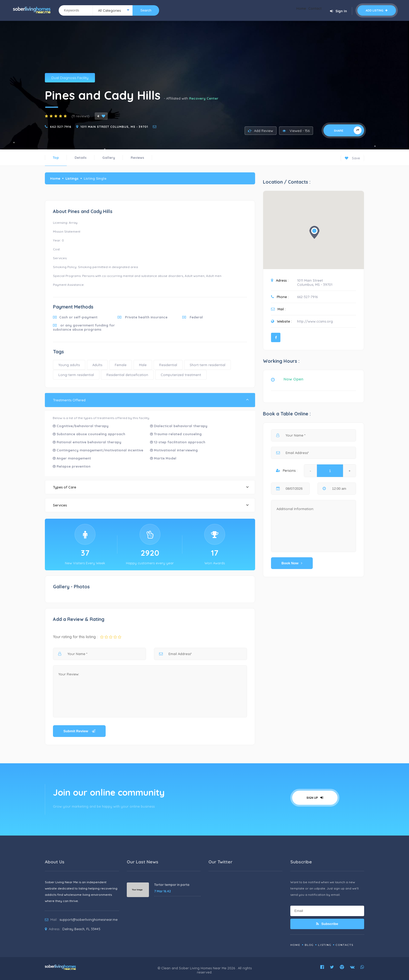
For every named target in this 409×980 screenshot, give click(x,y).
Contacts (345, 945)
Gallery (109, 158)
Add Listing (377, 10)
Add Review (261, 131)
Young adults (69, 365)
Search (146, 10)
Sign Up (315, 798)
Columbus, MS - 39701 (315, 285)
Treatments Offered (151, 400)
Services (151, 505)
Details (81, 158)
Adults (97, 365)
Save (352, 158)
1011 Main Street (310, 280)
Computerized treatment (181, 375)
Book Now (292, 563)
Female (121, 365)
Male (143, 365)
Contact (312, 10)
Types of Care (151, 487)
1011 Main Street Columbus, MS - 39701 (114, 127)
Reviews (137, 158)
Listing (325, 945)
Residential (168, 365)
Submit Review (79, 731)
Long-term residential (76, 375)
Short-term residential (207, 365)
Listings (72, 178)
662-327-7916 (61, 127)
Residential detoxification (127, 375)
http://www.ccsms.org (315, 321)
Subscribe (327, 924)
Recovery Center (204, 98)
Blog (309, 945)
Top (56, 158)
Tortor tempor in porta (172, 885)
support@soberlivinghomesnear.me (89, 919)
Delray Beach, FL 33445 (81, 929)
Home (293, 10)
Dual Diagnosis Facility (70, 78)
